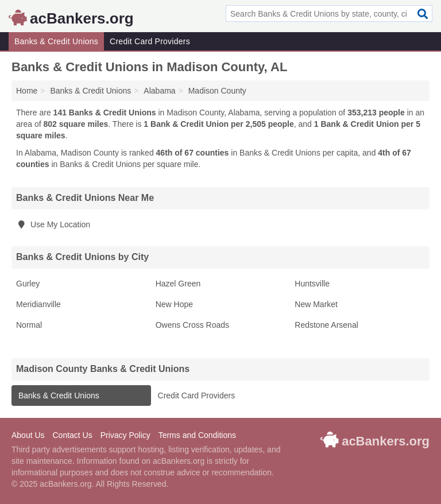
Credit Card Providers (150, 41)
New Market (316, 304)
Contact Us (72, 435)
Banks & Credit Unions (56, 41)
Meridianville (38, 304)
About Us (28, 435)
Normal (29, 325)
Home (27, 91)
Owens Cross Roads (192, 325)
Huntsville (312, 284)
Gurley (28, 284)
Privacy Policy (125, 435)
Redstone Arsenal (326, 325)
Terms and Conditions (197, 435)
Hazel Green (178, 284)
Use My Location (53, 224)
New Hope (174, 304)
